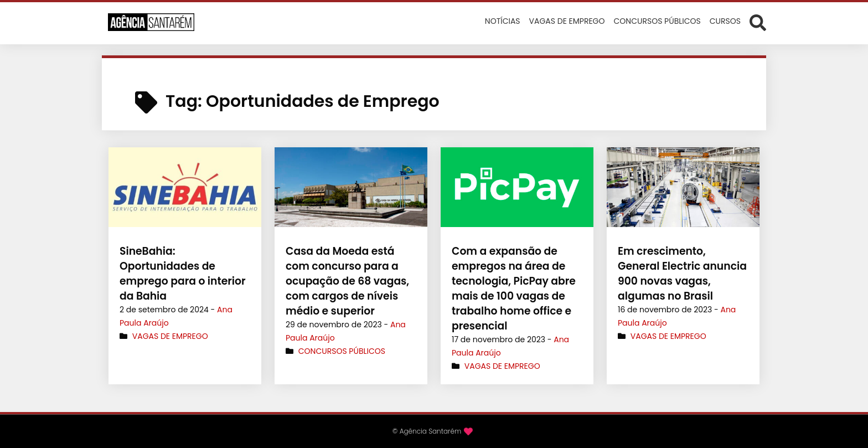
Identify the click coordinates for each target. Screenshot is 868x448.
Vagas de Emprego (170, 336)
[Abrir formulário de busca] (758, 22)
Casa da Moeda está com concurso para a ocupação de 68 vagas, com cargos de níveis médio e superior (350, 281)
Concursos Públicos (342, 351)
